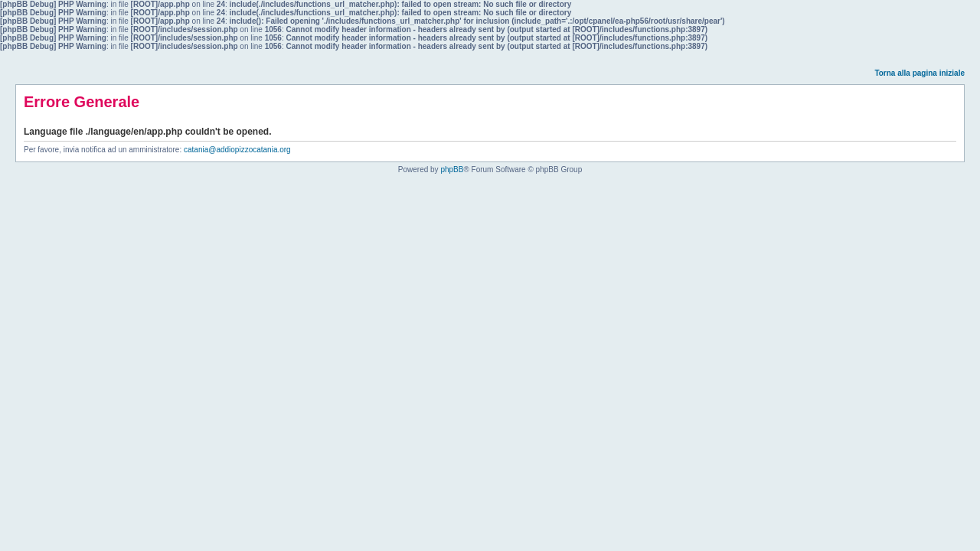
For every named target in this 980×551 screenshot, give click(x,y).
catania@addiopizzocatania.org (237, 150)
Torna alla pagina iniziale (920, 73)
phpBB (452, 170)
